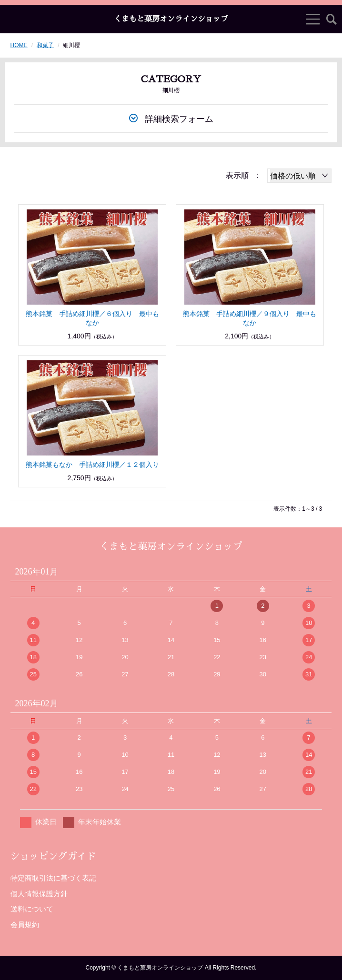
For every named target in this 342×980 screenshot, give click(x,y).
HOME (19, 45)
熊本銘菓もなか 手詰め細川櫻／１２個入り (92, 465)
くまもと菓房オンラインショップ (171, 19)
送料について (32, 909)
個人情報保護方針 (39, 894)
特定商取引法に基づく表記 (53, 878)
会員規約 (25, 925)
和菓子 (45, 45)
